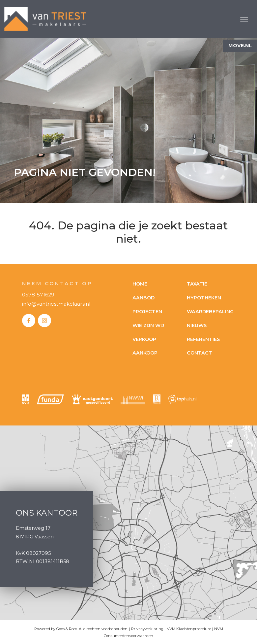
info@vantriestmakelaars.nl (56, 304)
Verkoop (144, 339)
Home (140, 284)
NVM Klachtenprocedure (189, 629)
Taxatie (197, 284)
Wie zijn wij (148, 325)
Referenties (203, 339)
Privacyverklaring (147, 629)
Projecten (147, 312)
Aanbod (143, 298)
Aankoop (145, 353)
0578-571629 (38, 295)
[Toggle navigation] (244, 19)
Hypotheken (204, 298)
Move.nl (240, 46)
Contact (200, 353)
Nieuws (197, 325)
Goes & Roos (67, 629)
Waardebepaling (210, 312)
